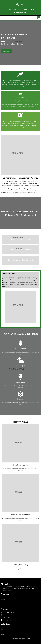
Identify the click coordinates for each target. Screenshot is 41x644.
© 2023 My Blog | (16, 638)
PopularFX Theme (25, 638)
